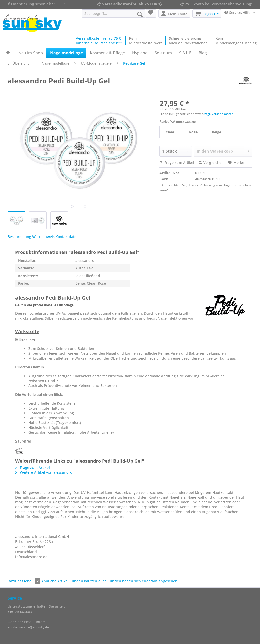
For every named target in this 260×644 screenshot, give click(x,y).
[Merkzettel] (151, 13)
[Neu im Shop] (31, 53)
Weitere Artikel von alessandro (44, 472)
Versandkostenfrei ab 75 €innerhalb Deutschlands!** (99, 41)
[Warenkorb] (207, 13)
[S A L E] (185, 53)
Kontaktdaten (67, 237)
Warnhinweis (43, 237)
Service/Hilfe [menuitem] (238, 13)
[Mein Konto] (174, 13)
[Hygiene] (140, 53)
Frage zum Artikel (177, 163)
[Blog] (203, 53)
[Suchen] (140, 14)
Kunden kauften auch (88, 581)
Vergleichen (211, 163)
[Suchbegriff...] (114, 13)
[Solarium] (163, 53)
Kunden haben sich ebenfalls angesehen (143, 581)
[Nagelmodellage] (66, 53)
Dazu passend (25, 581)
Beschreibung (19, 237)
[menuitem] (114, 16)
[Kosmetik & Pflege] (107, 53)
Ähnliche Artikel (55, 581)
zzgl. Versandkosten (219, 114)
